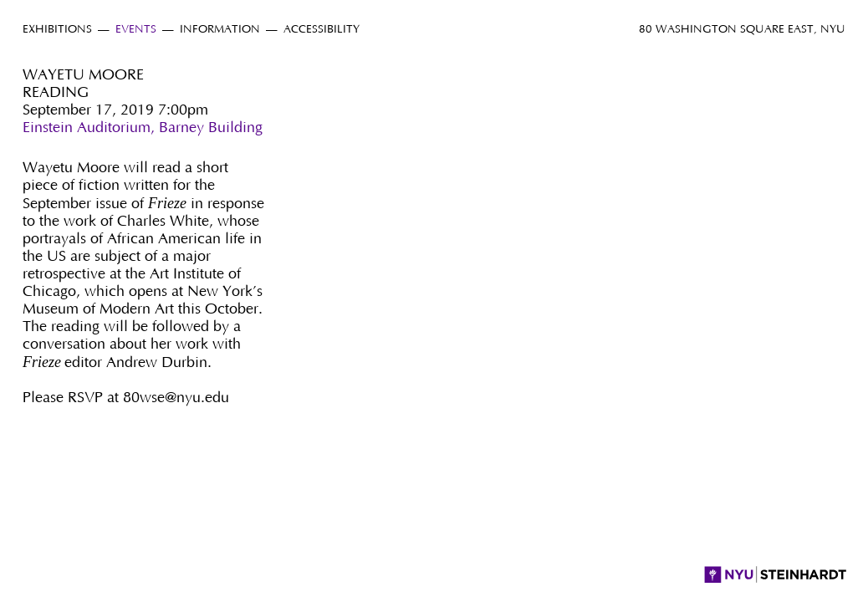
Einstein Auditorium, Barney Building (143, 128)
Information (220, 30)
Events (136, 30)
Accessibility (322, 30)
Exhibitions (57, 30)
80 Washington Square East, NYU (742, 30)
